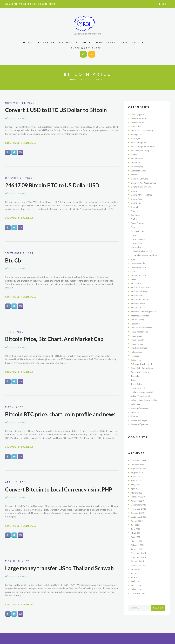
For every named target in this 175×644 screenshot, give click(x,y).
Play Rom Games (139, 348)
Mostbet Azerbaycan (141, 287)
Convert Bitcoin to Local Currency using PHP (61, 499)
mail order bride (139, 275)
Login (166, 4)
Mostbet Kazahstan (141, 299)
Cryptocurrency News (142, 187)
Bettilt (134, 155)
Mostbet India (138, 295)
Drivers (135, 211)
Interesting (136, 247)
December (139, 460)
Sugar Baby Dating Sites (143, 368)
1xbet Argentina (139, 118)
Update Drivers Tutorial (143, 392)
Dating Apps (137, 199)
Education (136, 215)
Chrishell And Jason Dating (144, 183)
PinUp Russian (138, 340)
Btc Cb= (15, 261)
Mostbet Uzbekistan (141, 316)
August (137, 473)
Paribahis (136, 324)
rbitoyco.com (138, 352)
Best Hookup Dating (141, 150)
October (138, 465)
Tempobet (136, 376)
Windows (136, 404)
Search (158, 608)
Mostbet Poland (139, 303)
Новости (135, 412)
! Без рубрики (138, 114)
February (138, 497)
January (138, 501)
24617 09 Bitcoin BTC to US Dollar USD (54, 185)
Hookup (135, 235)
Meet (134, 279)
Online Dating (138, 320)
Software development (142, 364)
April (136, 489)
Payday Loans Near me (142, 328)
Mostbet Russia (139, 307)
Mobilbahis (136, 283)
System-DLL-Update (141, 372)
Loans (134, 271)
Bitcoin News (137, 158)
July (136, 476)
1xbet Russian (138, 122)
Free (133, 227)
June (136, 481)
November (139, 509)
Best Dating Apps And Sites (145, 146)
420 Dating (137, 126)
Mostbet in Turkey (140, 291)
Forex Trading (138, 223)
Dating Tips (137, 203)
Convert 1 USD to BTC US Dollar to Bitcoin (58, 110)
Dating (134, 191)
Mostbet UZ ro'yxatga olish (144, 311)
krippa (134, 259)
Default (135, 207)
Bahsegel (135, 138)
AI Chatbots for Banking (143, 130)
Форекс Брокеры (139, 420)
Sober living (137, 360)
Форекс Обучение (140, 424)
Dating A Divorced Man (143, 195)
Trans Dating (137, 384)
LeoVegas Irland (139, 267)
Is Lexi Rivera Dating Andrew (145, 255)
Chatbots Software (140, 179)
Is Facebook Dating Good (144, 251)
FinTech (135, 219)
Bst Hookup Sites (139, 171)
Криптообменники (140, 408)
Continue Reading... (21, 143)
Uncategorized (138, 388)
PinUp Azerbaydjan (140, 332)
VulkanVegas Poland (141, 396)
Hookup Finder (138, 243)
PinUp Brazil (137, 336)
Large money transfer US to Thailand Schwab (62, 578)
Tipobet (135, 380)
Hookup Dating (139, 239)
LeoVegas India (138, 263)
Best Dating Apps (140, 142)
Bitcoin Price (18, 118)
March (137, 493)
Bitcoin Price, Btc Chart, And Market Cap (56, 340)
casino (134, 175)
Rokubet (135, 356)
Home (73, 79)
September (139, 468)
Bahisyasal (136, 134)
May (136, 484)
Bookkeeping (137, 167)
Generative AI (138, 231)
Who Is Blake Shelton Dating (145, 400)
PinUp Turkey (138, 344)
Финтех (135, 416)
